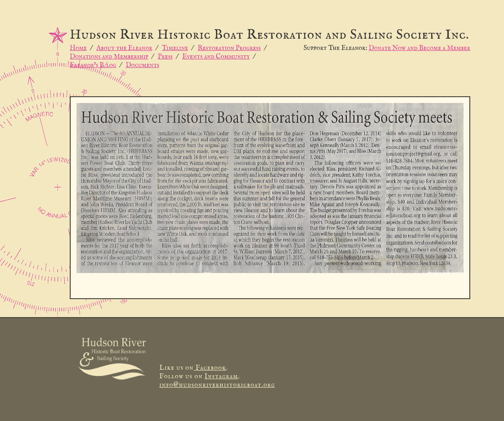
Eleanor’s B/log (93, 65)
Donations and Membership (109, 56)
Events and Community (216, 56)
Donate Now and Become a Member (419, 48)
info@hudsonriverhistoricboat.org (217, 385)
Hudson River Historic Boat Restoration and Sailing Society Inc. (270, 35)
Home (78, 48)
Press (165, 56)
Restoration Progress (229, 48)
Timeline (175, 48)
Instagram (222, 376)
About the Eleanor (124, 48)
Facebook (210, 368)
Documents (143, 65)
